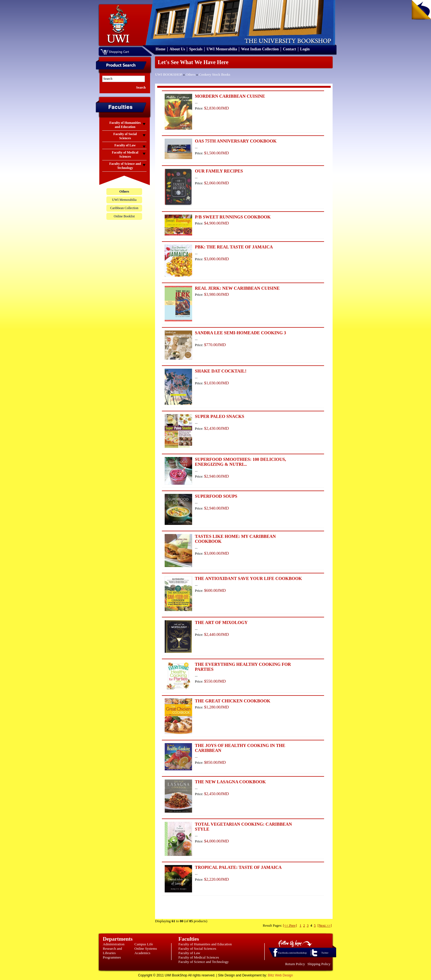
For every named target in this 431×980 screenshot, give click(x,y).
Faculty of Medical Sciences (199, 957)
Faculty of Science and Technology (204, 962)
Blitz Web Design (281, 975)
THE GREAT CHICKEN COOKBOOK (233, 701)
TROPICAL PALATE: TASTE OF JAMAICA (238, 867)
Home (161, 49)
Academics (142, 953)
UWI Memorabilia (222, 49)
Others (191, 74)
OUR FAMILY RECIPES (219, 171)
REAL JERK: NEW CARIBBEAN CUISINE (237, 288)
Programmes (112, 957)
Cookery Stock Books (215, 74)
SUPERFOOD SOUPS (216, 496)
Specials (196, 49)
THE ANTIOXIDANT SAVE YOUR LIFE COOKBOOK (248, 578)
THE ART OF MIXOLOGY (221, 622)
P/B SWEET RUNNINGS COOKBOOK (233, 217)
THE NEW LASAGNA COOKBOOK (230, 782)
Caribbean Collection (124, 208)
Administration (114, 944)
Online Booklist (124, 216)
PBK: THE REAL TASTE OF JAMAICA (234, 247)
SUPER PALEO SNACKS (219, 416)
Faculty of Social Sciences (197, 948)
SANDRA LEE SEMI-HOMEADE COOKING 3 (241, 333)
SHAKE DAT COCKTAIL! (221, 371)
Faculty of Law (189, 953)
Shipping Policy (319, 964)
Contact (289, 49)
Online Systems (146, 948)
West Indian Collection (260, 49)
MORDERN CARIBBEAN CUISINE (230, 96)
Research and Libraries (112, 951)
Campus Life (144, 944)
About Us (177, 49)
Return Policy (295, 964)
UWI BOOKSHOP (169, 74)
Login (305, 49)
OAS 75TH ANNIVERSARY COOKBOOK (236, 141)
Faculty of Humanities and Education (205, 944)
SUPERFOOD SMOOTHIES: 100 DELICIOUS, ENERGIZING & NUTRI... (241, 462)
